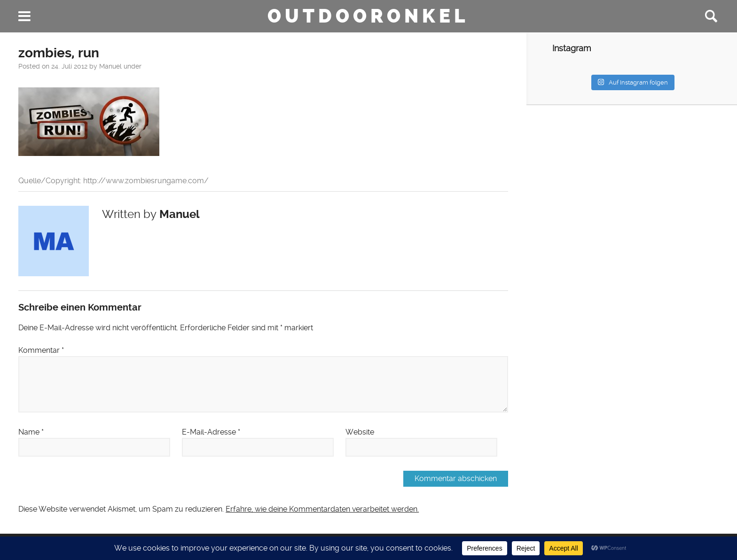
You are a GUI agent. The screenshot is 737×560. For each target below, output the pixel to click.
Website (360, 432)
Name (31, 432)
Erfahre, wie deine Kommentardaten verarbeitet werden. (322, 509)
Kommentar (41, 350)
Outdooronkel (368, 16)
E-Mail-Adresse (211, 432)
